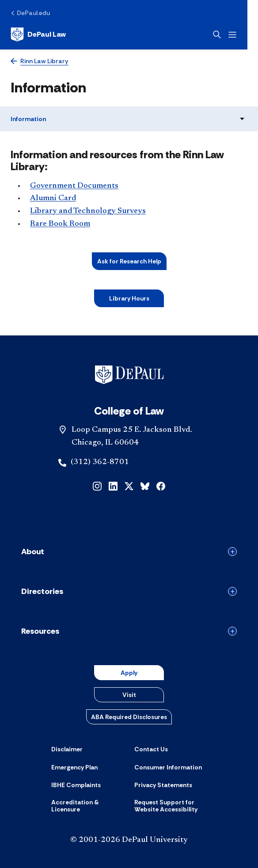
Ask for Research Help (129, 261)
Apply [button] (129, 673)
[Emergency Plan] (74, 767)
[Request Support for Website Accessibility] (171, 806)
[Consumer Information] (168, 767)
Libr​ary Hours (129, 298)
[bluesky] (145, 485)
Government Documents (74, 186)
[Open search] (228, 34)
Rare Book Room (60, 224)
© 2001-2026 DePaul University (129, 840)
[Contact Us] (151, 749)
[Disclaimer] (67, 749)
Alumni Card (53, 198)
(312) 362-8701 (100, 462)
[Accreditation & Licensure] (87, 806)
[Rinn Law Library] (40, 61)
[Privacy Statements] (163, 785)
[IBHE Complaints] (76, 785)
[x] (129, 485)
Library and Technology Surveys (88, 211)
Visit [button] (129, 695)
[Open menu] (243, 35)
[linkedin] (113, 485)
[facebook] (161, 485)
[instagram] (97, 485)
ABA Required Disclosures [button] (129, 717)
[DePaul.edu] (30, 13)
